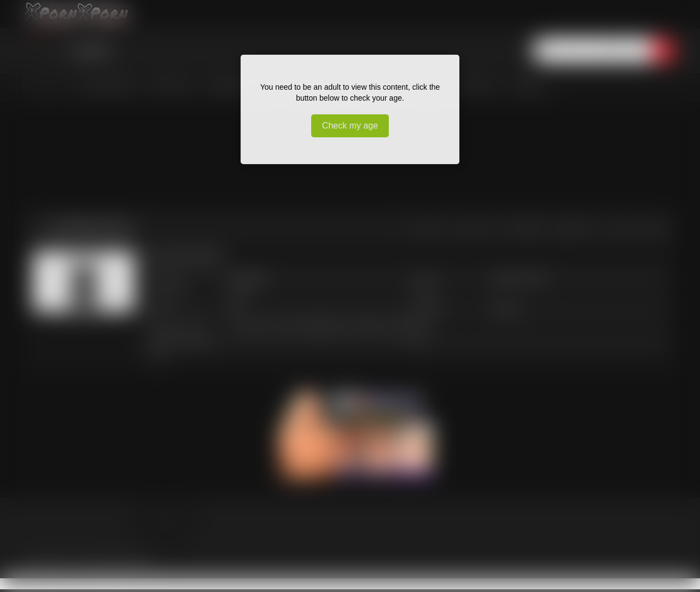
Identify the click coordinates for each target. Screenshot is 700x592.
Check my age (350, 126)
